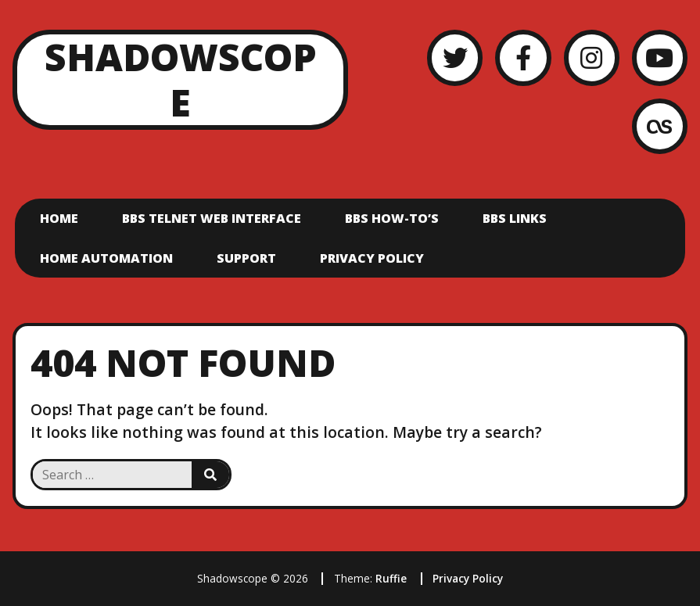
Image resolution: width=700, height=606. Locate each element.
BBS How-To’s (392, 218)
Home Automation (106, 258)
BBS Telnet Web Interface (212, 218)
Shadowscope (181, 79)
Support (246, 258)
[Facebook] (523, 57)
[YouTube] (660, 57)
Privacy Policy (372, 258)
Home (59, 218)
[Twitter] (455, 57)
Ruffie (391, 578)
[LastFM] (660, 126)
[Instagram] (592, 57)
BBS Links (515, 218)
